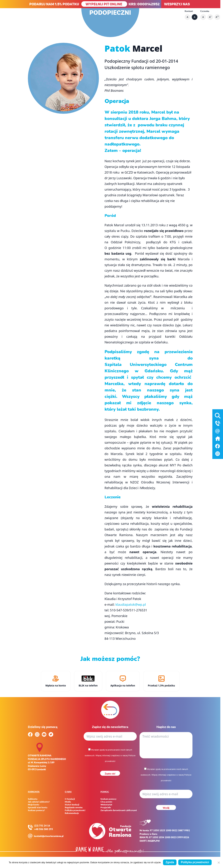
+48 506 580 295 (44, 829)
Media (68, 802)
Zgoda (170, 862)
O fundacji (70, 799)
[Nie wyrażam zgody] (219, 862)
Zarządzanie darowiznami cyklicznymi (119, 810)
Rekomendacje (72, 813)
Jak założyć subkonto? (39, 802)
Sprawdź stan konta (38, 807)
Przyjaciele (106, 807)
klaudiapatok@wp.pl (131, 604)
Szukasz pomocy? (36, 810)
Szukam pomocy (108, 799)
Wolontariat (106, 805)
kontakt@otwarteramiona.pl (49, 836)
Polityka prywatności (75, 810)
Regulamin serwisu (74, 807)
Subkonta (33, 799)
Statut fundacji (72, 805)
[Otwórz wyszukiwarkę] (218, 415)
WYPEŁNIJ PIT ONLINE (104, 4)
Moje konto (34, 805)
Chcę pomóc (106, 802)
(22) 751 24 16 (42, 825)
